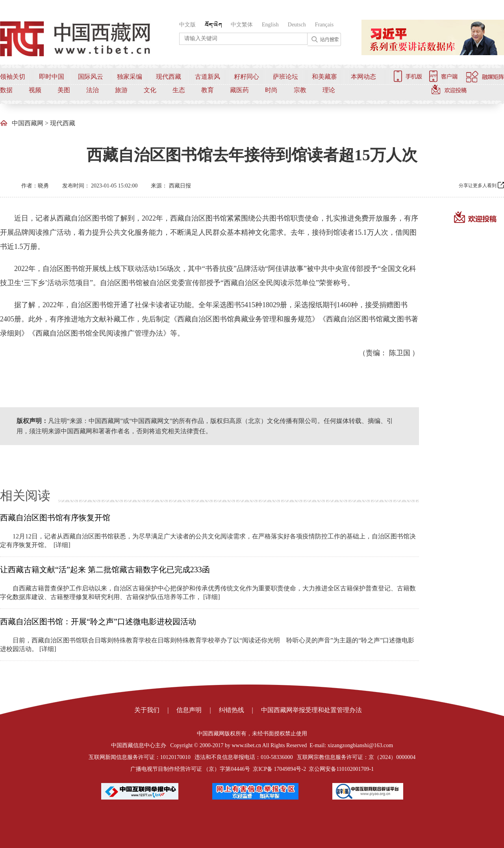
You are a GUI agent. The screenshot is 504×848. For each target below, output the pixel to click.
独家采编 (130, 77)
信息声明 (189, 710)
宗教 (300, 90)
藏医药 (239, 90)
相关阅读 (25, 495)
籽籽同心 (246, 77)
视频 (35, 90)
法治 (93, 90)
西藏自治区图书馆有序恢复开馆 (55, 518)
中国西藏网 (28, 123)
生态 (179, 90)
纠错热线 (232, 710)
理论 (329, 90)
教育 (208, 90)
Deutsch (297, 25)
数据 (6, 90)
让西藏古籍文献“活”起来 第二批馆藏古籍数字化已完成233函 (105, 570)
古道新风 (208, 77)
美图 (64, 90)
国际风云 (91, 77)
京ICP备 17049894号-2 (279, 769)
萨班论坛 (285, 77)
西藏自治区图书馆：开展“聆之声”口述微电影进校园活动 (98, 622)
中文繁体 (242, 25)
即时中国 (52, 77)
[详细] (62, 545)
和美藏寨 (324, 77)
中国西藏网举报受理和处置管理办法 (311, 710)
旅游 (121, 90)
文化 (150, 90)
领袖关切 (13, 77)
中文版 (187, 25)
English (270, 25)
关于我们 (147, 710)
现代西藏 (169, 77)
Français (324, 25)
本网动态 (363, 77)
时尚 (271, 90)
